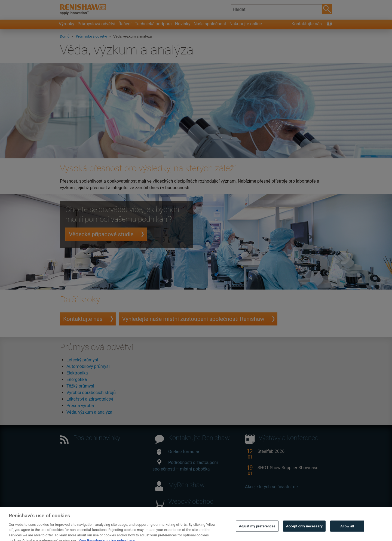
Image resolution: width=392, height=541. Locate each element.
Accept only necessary (304, 529)
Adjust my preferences (257, 529)
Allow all (347, 529)
